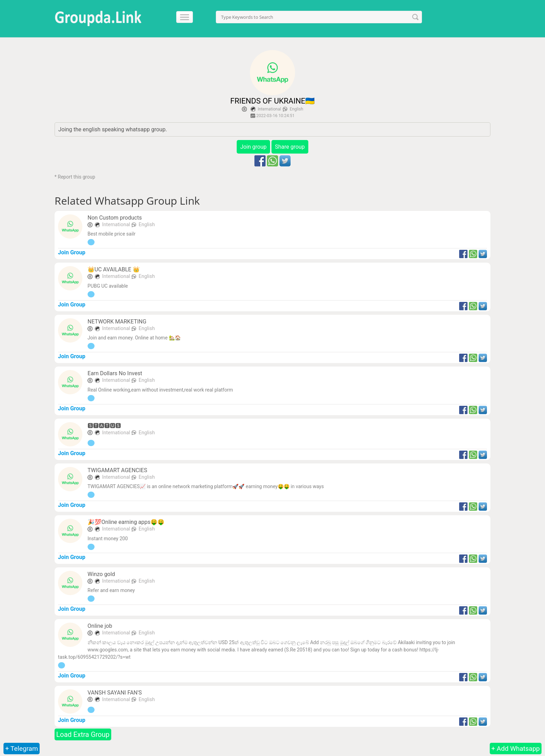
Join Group (72, 252)
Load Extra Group (83, 734)
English (297, 109)
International (269, 109)
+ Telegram (22, 749)
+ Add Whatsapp (516, 749)
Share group (290, 147)
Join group (253, 147)
